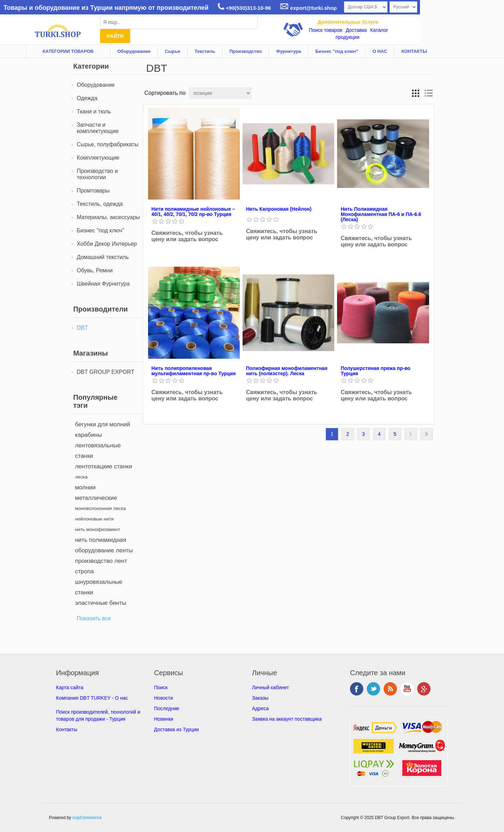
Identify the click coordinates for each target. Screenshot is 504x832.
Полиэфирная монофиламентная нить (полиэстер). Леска (287, 371)
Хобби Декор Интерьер (107, 244)
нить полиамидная (101, 540)
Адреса (260, 708)
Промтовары (93, 191)
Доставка (356, 30)
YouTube (407, 689)
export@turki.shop (308, 8)
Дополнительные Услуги (348, 22)
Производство (246, 51)
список (428, 93)
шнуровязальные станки (99, 587)
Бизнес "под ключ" (337, 51)
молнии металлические (96, 493)
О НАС (380, 51)
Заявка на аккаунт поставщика (287, 719)
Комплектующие (98, 158)
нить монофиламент (97, 529)
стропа (84, 571)
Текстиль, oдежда (100, 204)
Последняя (426, 434)
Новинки (164, 719)
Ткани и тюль (94, 111)
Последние (167, 708)
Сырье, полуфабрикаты (107, 144)
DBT (82, 328)
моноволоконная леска (100, 508)
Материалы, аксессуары (108, 217)
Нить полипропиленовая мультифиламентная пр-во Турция (194, 371)
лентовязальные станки (98, 451)
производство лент (101, 561)
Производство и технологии (97, 174)
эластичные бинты (101, 603)
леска (81, 477)
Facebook (357, 689)
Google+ (424, 689)
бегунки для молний (103, 424)
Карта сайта (70, 687)
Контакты (66, 729)
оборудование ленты (104, 550)
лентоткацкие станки (103, 466)
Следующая (411, 434)
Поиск (161, 687)
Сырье (173, 51)
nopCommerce (87, 818)
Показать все (94, 618)
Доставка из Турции (176, 729)
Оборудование (134, 51)
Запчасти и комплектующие (98, 128)
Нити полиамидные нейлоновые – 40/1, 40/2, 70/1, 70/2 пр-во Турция (193, 212)
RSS (390, 689)
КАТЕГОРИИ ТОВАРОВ (68, 51)
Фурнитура (289, 51)
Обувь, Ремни (95, 270)
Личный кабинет (270, 687)
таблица (416, 93)
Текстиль (205, 51)
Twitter (373, 689)
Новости (163, 698)
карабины (88, 435)
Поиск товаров (326, 30)
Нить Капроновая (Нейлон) (279, 209)
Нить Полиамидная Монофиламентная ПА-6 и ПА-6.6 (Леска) (381, 214)
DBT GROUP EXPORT (105, 372)
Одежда (87, 98)
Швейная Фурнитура (103, 284)
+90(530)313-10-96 (244, 8)
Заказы (260, 698)
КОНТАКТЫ (414, 51)
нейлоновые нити (94, 519)
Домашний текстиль (103, 257)
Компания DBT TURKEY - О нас (92, 698)
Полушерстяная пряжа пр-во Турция (375, 371)
